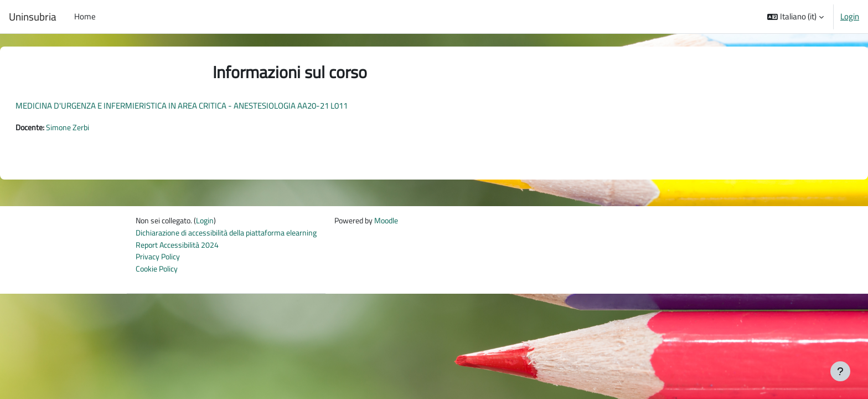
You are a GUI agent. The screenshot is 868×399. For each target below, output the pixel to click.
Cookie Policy (158, 272)
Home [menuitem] (85, 16)
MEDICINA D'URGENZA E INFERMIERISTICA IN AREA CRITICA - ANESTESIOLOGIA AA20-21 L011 (208, 106)
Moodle (406, 222)
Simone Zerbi (98, 128)
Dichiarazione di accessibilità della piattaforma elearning (234, 235)
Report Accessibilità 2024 (180, 247)
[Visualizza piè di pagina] (840, 371)
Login (850, 17)
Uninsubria (33, 17)
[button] (795, 17)
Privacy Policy (159, 260)
